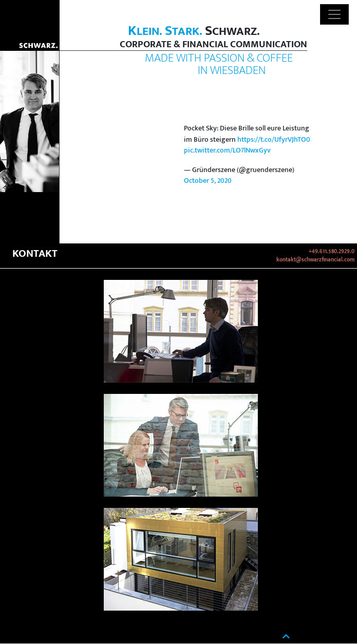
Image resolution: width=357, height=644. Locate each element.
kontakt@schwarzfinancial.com (315, 260)
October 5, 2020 (208, 181)
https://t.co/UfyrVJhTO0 (274, 140)
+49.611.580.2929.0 (332, 252)
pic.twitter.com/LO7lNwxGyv (227, 150)
